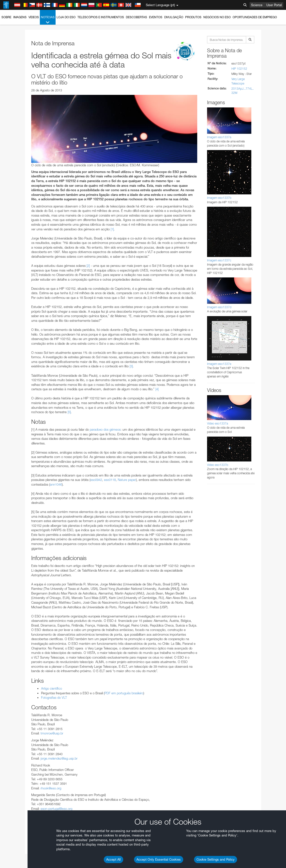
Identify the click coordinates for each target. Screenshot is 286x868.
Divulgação (174, 17)
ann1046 (56, 484)
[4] (157, 389)
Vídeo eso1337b (218, 465)
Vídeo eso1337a (218, 423)
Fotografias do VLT (54, 698)
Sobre (6, 17)
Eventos (156, 17)
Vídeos (34, 17)
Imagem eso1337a (219, 137)
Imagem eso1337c (219, 260)
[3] (131, 366)
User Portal (274, 5)
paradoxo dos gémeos (105, 429)
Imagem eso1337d (219, 307)
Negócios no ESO (217, 17)
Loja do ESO (66, 17)
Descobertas (136, 17)
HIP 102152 (239, 69)
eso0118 (110, 480)
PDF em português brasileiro (124, 693)
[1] (112, 229)
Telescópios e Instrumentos (101, 17)
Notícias (48, 20)
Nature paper (127, 480)
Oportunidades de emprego (255, 17)
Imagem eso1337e (219, 364)
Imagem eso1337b (219, 198)
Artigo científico (52, 688)
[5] (69, 412)
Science (257, 5)
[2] (88, 266)
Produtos (193, 17)
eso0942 (96, 480)
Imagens (20, 17)
